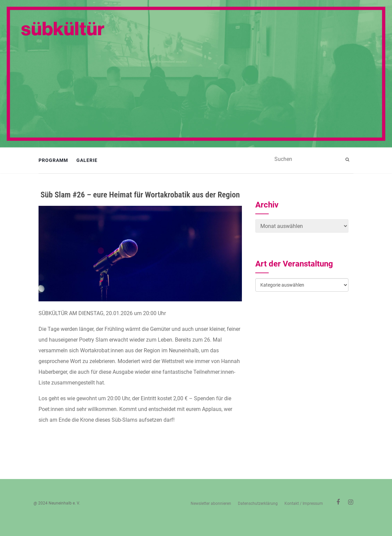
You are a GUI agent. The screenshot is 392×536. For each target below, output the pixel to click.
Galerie (87, 160)
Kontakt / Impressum (304, 503)
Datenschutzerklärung (258, 503)
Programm (53, 160)
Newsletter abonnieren (211, 503)
